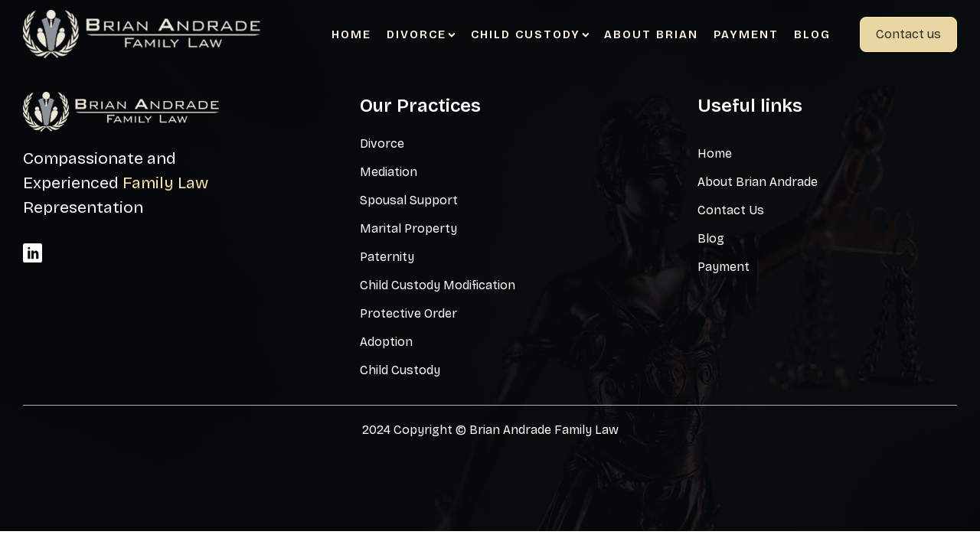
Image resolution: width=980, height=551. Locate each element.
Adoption (386, 342)
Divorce (421, 34)
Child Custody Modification (438, 285)
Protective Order (408, 313)
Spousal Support (409, 200)
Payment (746, 34)
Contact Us (731, 210)
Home (351, 34)
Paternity (387, 257)
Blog (812, 34)
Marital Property (408, 228)
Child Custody (530, 34)
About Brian (651, 34)
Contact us (908, 34)
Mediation (389, 172)
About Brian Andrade (758, 182)
